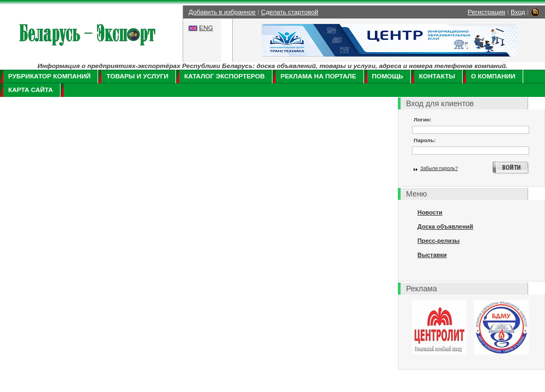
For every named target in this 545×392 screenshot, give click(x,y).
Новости (430, 212)
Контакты (437, 76)
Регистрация (486, 12)
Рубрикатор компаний (49, 76)
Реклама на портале (319, 76)
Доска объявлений (445, 226)
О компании (493, 76)
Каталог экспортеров (225, 76)
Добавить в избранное (222, 12)
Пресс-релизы (438, 241)
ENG (206, 28)
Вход (518, 12)
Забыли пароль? (439, 168)
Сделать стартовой (290, 12)
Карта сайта (31, 90)
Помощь (388, 76)
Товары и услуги (137, 76)
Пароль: (425, 140)
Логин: (423, 120)
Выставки (432, 255)
